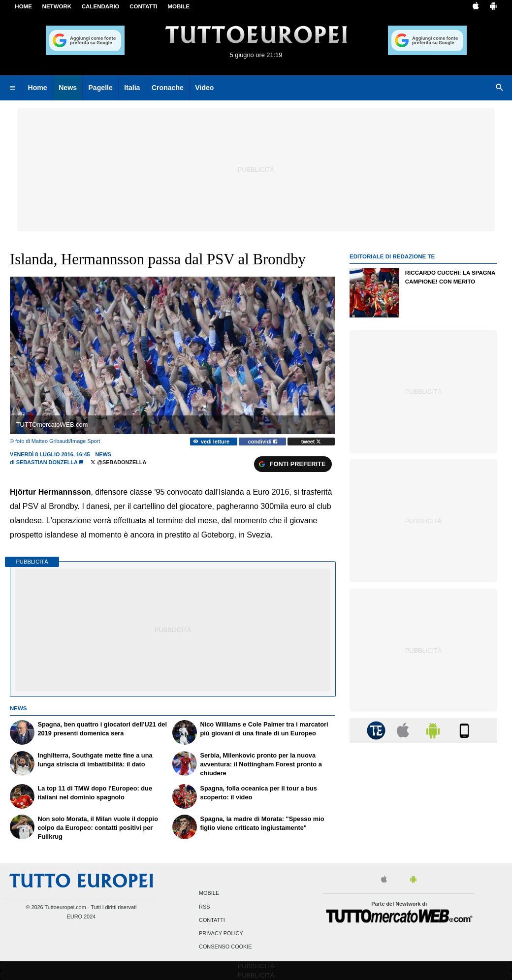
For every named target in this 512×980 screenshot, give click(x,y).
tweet (311, 442)
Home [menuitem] (38, 88)
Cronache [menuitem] (168, 88)
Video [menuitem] (204, 88)
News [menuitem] (68, 88)
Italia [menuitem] (132, 88)
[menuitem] (12, 88)
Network (57, 6)
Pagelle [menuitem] (100, 88)
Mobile (209, 893)
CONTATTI (144, 6)
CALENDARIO (101, 6)
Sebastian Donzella (47, 462)
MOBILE (178, 6)
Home (23, 6)
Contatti (212, 920)
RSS (204, 907)
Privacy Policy (221, 933)
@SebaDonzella (118, 462)
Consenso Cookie (225, 947)
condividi (263, 442)
